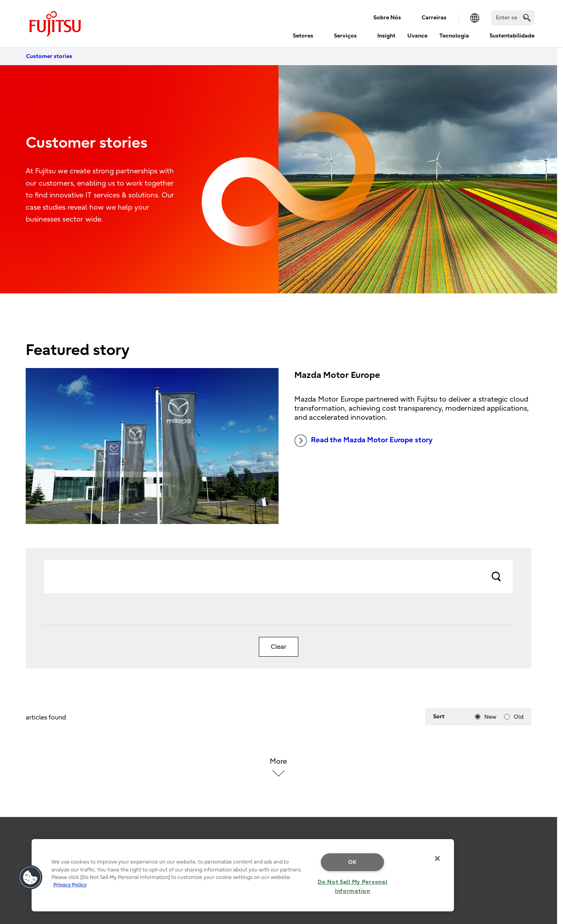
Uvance (417, 36)
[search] (527, 18)
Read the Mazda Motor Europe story (363, 441)
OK (353, 862)
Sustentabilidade (512, 36)
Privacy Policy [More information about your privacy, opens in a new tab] (70, 885)
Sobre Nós (387, 18)
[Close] (437, 858)
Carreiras (434, 18)
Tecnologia (454, 36)
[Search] (513, 18)
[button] (30, 877)
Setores (303, 36)
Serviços (345, 36)
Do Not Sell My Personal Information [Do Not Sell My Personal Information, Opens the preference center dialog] (353, 886)
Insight (386, 36)
